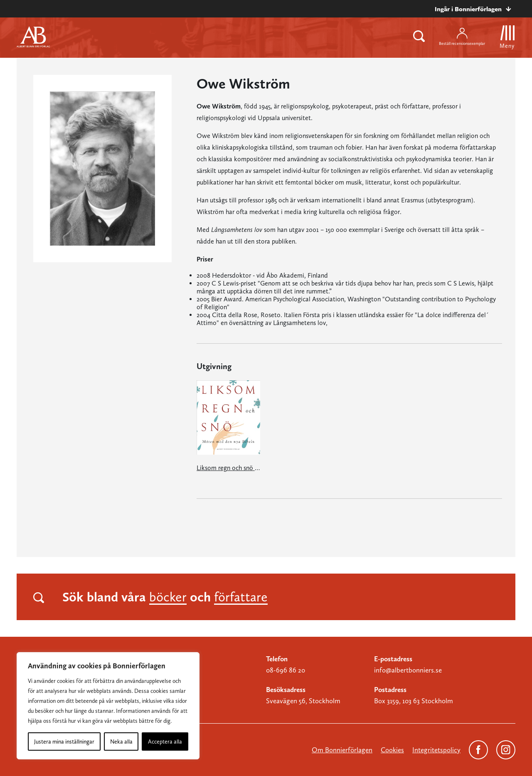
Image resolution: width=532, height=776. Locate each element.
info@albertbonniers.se (408, 670)
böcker (168, 597)
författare (241, 597)
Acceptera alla (165, 742)
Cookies (392, 750)
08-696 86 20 (286, 670)
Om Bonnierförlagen (342, 750)
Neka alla (121, 742)
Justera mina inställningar (64, 742)
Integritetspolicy (436, 750)
